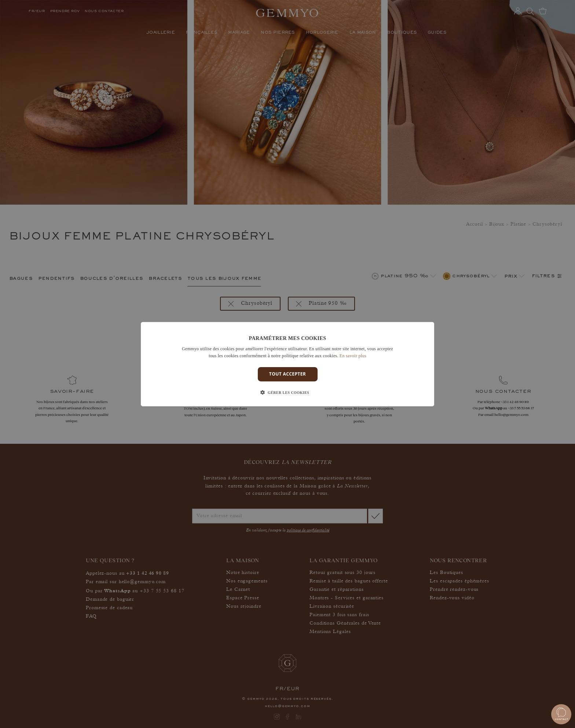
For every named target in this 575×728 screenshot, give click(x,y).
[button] (287, 393)
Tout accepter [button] (287, 374)
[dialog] (287, 364)
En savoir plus (353, 356)
